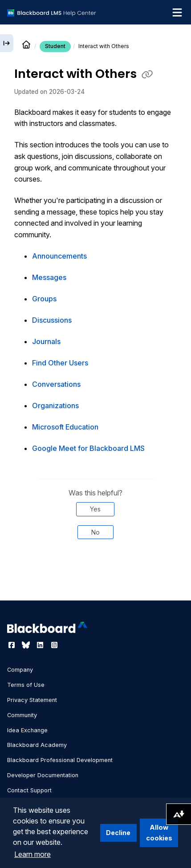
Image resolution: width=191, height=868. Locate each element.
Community (22, 715)
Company (20, 670)
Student (55, 46)
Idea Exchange (27, 730)
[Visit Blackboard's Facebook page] (12, 645)
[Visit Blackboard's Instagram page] (54, 645)
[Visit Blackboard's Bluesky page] (27, 645)
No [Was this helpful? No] (95, 532)
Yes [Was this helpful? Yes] (95, 509)
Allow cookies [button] (159, 833)
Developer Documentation (43, 775)
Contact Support (29, 790)
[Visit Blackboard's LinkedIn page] (41, 645)
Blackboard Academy (37, 745)
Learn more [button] (33, 854)
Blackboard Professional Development (60, 760)
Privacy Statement (32, 700)
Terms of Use (26, 685)
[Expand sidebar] (7, 43)
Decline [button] (118, 833)
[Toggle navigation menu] (177, 12)
